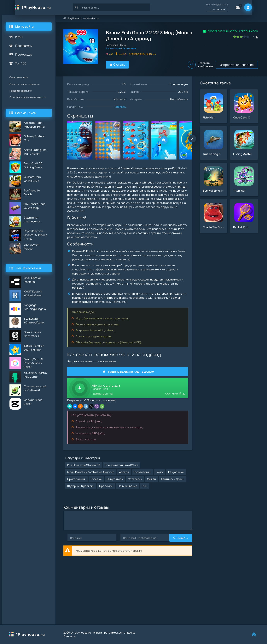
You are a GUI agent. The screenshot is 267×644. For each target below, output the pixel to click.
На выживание (128, 483)
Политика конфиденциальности (28, 97)
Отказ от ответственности (25, 84)
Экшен (151, 476)
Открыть (120, 106)
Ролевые (96, 476)
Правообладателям (21, 91)
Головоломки (142, 469)
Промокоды (24, 54)
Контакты (70, 636)
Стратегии (135, 476)
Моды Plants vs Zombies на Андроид (91, 469)
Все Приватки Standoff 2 (84, 462)
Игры (19, 37)
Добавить (245, 64)
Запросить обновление (153, 64)
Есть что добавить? (223, 7)
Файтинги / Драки (172, 476)
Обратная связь (19, 77)
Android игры (92, 18)
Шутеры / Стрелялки (81, 483)
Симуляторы (115, 476)
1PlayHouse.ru (31, 7)
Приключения (76, 476)
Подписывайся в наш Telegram (128, 371)
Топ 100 (21, 63)
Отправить (75, 535)
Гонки (160, 469)
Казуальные (130, 48)
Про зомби (106, 483)
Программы (24, 46)
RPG (145, 483)
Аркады (124, 469)
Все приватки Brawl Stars (122, 462)
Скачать (117, 64)
